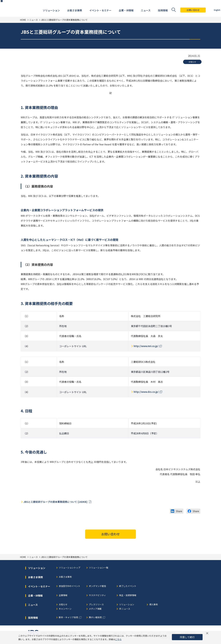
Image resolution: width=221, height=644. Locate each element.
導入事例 (153, 605)
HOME (23, 20)
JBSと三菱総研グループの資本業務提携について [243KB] (56, 502)
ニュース (34, 20)
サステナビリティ (97, 595)
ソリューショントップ (70, 568)
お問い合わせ (188, 10)
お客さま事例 (65, 577)
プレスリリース (96, 605)
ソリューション (127, 605)
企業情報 (63, 595)
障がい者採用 (95, 618)
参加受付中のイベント (70, 586)
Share (179, 511)
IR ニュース (125, 609)
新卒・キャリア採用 (68, 618)
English (212, 10)
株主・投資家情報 (128, 595)
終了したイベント (128, 586)
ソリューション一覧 (99, 568)
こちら (118, 639)
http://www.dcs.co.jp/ (146, 392)
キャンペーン (65, 609)
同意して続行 (187, 637)
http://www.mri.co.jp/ (146, 346)
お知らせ (192, 62)
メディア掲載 (95, 609)
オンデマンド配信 (97, 586)
